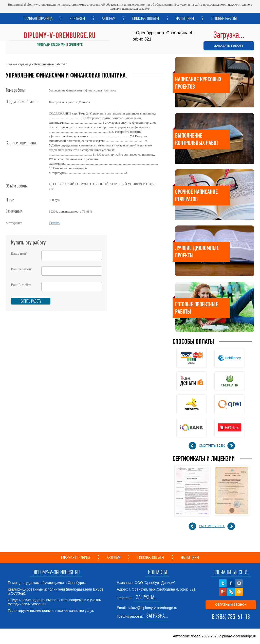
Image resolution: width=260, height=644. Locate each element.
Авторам (109, 18)
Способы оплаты (146, 18)
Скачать (54, 223)
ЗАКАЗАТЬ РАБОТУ (229, 46)
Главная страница (38, 18)
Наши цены (185, 18)
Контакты (77, 18)
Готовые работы (224, 18)
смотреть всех (212, 446)
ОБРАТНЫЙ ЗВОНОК (231, 605)
